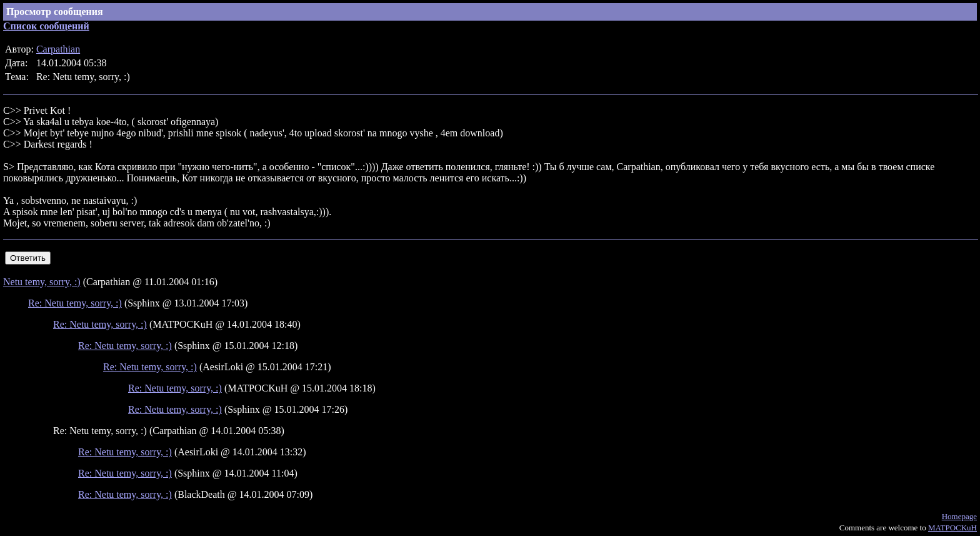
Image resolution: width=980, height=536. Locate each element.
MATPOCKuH (952, 528)
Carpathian (58, 49)
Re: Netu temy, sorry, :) (75, 303)
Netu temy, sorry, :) (42, 282)
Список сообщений (46, 26)
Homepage (959, 516)
